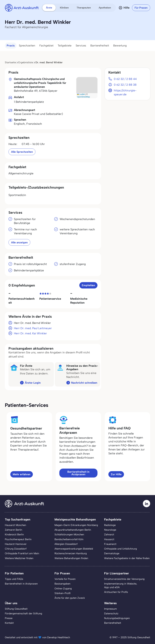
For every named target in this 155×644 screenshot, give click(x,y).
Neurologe (110, 530)
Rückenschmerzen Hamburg (71, 553)
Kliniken (64, 8)
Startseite (10, 62)
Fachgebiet (46, 46)
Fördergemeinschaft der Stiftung (23, 613)
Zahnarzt (109, 534)
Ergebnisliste (26, 62)
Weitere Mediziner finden (19, 558)
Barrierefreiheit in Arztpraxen (78, 473)
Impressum (110, 609)
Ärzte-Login (33, 383)
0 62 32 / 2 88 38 (125, 85)
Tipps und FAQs (14, 579)
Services (81, 46)
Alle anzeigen (19, 242)
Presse (9, 618)
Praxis (11, 46)
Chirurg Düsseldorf (16, 549)
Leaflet (81, 94)
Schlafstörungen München (69, 534)
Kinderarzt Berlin (14, 534)
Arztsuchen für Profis (116, 592)
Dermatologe (112, 553)
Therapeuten (84, 8)
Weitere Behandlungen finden (71, 558)
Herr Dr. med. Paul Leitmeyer (33, 328)
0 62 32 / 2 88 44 (125, 79)
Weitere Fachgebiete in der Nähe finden (127, 558)
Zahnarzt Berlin (13, 530)
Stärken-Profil (63, 593)
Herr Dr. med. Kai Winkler (30, 333)
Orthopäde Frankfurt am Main (22, 553)
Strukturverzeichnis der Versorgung (124, 579)
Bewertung (120, 46)
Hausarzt (109, 539)
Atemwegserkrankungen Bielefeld (74, 549)
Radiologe (110, 525)
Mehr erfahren (22, 474)
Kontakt (9, 623)
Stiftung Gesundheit (16, 609)
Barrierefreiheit (100, 46)
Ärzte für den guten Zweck (70, 598)
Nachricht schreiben (84, 383)
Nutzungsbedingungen (117, 618)
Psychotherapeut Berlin (18, 539)
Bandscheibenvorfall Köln (69, 539)
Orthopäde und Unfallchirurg (120, 549)
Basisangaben (62, 584)
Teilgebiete (65, 46)
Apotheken (105, 8)
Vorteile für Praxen (65, 579)
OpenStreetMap (83, 97)
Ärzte (49, 8)
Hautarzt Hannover (16, 544)
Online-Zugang (63, 588)
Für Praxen (141, 8)
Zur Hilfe (116, 474)
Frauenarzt (110, 544)
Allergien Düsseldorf (66, 544)
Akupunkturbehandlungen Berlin (73, 530)
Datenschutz (111, 613)
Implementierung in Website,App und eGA (121, 585)
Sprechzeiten (27, 46)
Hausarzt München (15, 525)
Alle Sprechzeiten (22, 152)
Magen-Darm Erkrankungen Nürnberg (76, 525)
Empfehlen (88, 285)
